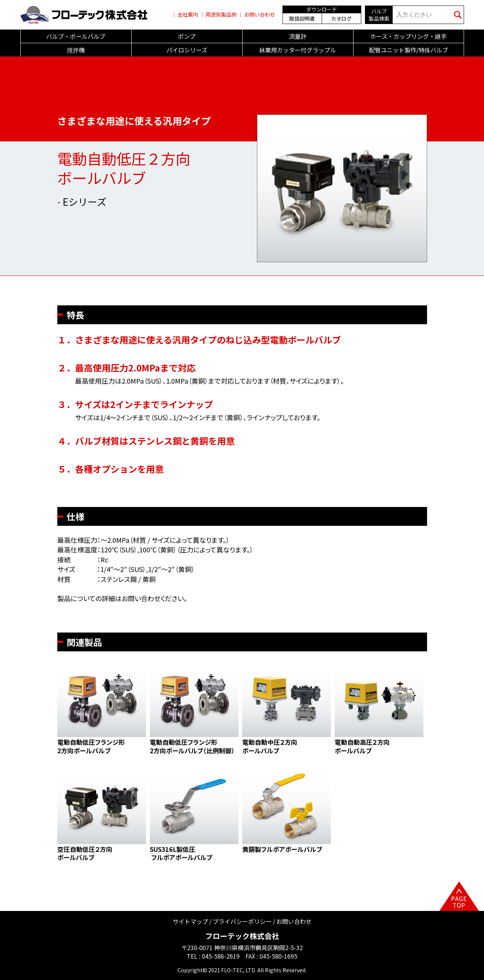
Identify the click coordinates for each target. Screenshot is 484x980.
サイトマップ (190, 921)
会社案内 (188, 14)
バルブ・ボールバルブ (76, 36)
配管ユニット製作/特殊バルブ (409, 50)
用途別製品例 (221, 14)
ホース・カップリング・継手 (408, 36)
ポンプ (187, 36)
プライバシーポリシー (242, 921)
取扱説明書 (302, 18)
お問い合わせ (260, 14)
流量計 (298, 36)
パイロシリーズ (187, 50)
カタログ (341, 18)
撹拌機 (76, 50)
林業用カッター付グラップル (298, 50)
